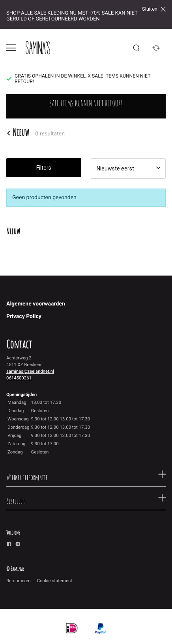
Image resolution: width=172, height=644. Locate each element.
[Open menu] (11, 48)
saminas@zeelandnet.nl (30, 371)
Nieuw (18, 133)
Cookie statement (55, 581)
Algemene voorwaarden (36, 304)
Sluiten (154, 9)
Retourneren (19, 581)
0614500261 (19, 378)
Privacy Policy (24, 316)
